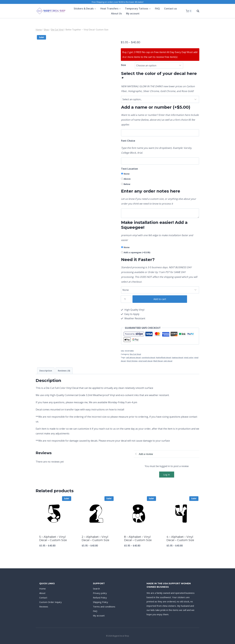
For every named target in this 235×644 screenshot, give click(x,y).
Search (96, 589)
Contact (43, 598)
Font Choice (128, 141)
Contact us (170, 9)
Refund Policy (100, 598)
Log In (167, 475)
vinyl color (189, 357)
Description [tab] (46, 371)
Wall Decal (158, 361)
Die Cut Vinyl (135, 354)
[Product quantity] (126, 299)
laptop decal (178, 357)
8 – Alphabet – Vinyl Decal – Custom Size (138, 539)
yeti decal (168, 361)
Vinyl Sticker (132, 361)
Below (127, 184)
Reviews (44, 607)
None (127, 174)
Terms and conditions (104, 607)
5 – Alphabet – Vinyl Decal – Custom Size (53, 539)
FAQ (157, 9)
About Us (116, 13)
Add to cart (158, 299)
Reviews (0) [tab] (64, 371)
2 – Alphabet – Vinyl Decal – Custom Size (95, 539)
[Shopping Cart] (189, 11)
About (42, 593)
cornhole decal (148, 357)
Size (123, 65)
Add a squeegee (137, 252)
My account (133, 13)
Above (127, 179)
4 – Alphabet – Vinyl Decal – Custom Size (180, 539)
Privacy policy (100, 593)
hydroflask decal (164, 357)
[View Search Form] (196, 11)
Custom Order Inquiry (51, 602)
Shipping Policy (100, 602)
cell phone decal (133, 357)
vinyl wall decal (145, 361)
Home (42, 589)
